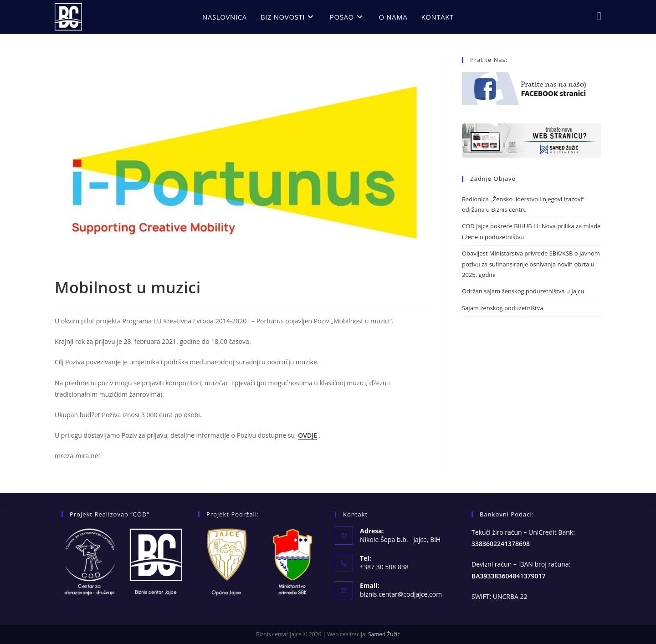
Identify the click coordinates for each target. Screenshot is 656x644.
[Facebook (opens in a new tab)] (599, 16)
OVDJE (307, 435)
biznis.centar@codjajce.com (401, 594)
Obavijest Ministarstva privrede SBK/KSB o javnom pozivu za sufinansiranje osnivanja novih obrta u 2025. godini (531, 264)
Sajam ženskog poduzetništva (502, 308)
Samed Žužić (384, 634)
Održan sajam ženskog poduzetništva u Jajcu (523, 291)
